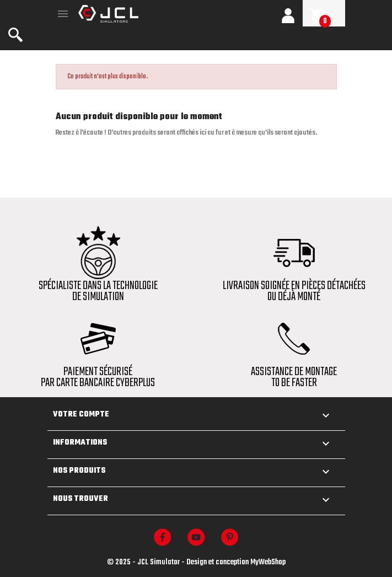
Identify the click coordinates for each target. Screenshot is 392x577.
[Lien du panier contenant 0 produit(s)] (324, 16)
